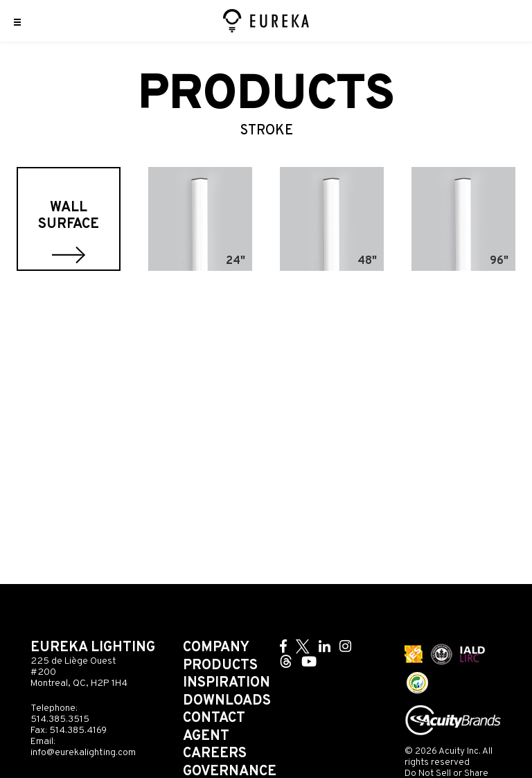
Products (220, 666)
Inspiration (227, 683)
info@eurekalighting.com (83, 753)
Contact (214, 718)
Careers (215, 754)
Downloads (227, 701)
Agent (206, 736)
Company (216, 648)
